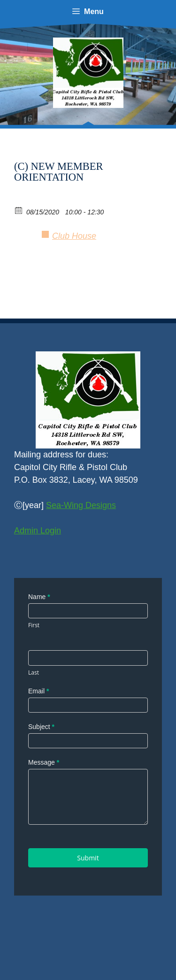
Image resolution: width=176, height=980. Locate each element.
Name (39, 597)
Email (38, 691)
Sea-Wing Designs (81, 505)
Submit (88, 858)
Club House (74, 236)
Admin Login (38, 531)
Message (44, 762)
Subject (41, 727)
